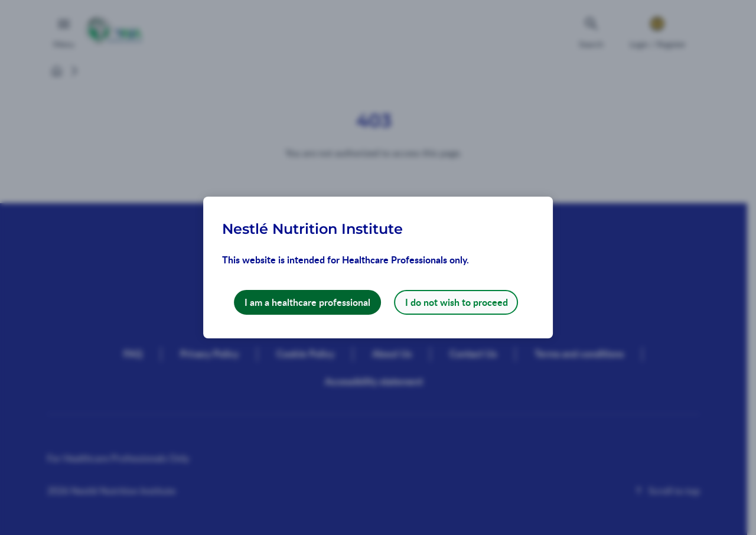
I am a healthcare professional (307, 302)
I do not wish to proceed (457, 302)
